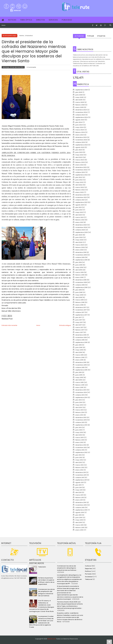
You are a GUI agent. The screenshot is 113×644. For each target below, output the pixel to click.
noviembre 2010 (81, 505)
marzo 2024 (80, 130)
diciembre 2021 (81, 195)
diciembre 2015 (81, 362)
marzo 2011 (79, 495)
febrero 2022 (80, 190)
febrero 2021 (80, 220)
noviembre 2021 (81, 197)
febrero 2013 (80, 440)
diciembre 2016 (81, 335)
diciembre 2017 (81, 307)
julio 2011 (78, 485)
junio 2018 (79, 292)
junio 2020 (79, 237)
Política (88, 571)
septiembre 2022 (82, 175)
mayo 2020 (79, 240)
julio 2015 (79, 372)
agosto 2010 (80, 512)
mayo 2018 (79, 295)
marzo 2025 (80, 102)
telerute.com (52, 639)
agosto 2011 (79, 482)
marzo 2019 (79, 272)
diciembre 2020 (81, 225)
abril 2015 (79, 380)
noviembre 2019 (81, 255)
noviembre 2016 (81, 337)
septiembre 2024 (82, 117)
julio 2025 (79, 92)
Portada (88, 574)
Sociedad (89, 577)
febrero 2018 (80, 302)
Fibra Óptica (26, 20)
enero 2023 (80, 165)
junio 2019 (79, 265)
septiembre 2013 (81, 425)
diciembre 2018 (81, 280)
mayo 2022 (79, 182)
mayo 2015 (79, 377)
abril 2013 (79, 435)
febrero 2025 (80, 105)
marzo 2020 (80, 245)
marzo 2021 (79, 217)
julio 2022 (79, 177)
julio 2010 (79, 515)
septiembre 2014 (81, 397)
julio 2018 (79, 290)
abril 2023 (79, 157)
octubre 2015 (80, 367)
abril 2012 (79, 462)
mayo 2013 (79, 432)
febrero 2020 (80, 247)
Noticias (12, 20)
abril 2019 (79, 270)
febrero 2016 (80, 357)
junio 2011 (79, 488)
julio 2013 (79, 427)
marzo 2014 (80, 410)
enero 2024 (80, 135)
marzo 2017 (79, 327)
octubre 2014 (80, 395)
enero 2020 (80, 250)
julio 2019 (79, 262)
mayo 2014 (79, 405)
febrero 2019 (80, 275)
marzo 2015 (79, 382)
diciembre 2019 (81, 252)
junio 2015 (79, 375)
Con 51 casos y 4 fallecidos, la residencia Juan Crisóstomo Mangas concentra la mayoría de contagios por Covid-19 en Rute (42, 606)
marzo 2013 (79, 437)
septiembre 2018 (81, 287)
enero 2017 (79, 332)
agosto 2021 (80, 205)
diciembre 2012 (81, 445)
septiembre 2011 (81, 480)
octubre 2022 (80, 172)
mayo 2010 (79, 520)
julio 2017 (78, 317)
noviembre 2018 (81, 282)
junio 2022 (79, 180)
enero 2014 (79, 415)
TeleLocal (89, 579)
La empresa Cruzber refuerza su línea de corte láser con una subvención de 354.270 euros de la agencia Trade (41, 622)
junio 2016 (79, 347)
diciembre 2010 (81, 502)
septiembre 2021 (81, 202)
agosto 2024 (80, 120)
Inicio (4, 25)
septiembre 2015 (81, 370)
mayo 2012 (79, 460)
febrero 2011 (80, 498)
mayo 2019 (79, 267)
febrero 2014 (80, 412)
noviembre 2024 (81, 112)
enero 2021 (79, 222)
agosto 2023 (80, 147)
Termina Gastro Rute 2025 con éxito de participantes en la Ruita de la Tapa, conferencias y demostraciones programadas (70, 605)
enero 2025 (80, 107)
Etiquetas (101, 36)
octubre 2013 (80, 422)
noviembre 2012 (81, 447)
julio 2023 (79, 150)
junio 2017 (79, 320)
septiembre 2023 (82, 145)
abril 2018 (79, 297)
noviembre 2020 (81, 227)
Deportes (88, 569)
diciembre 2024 (81, 110)
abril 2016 (79, 352)
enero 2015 (79, 387)
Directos (40, 20)
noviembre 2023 (81, 140)
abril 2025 (79, 100)
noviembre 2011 (81, 475)
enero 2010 (79, 530)
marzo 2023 (80, 160)
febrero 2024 (80, 132)
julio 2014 (79, 400)
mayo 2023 (79, 155)
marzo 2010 (79, 525)
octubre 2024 (80, 115)
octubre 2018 (80, 285)
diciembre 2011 (81, 472)
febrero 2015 (80, 385)
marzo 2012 (79, 465)
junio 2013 (79, 430)
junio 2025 (79, 95)
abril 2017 (79, 325)
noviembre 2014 (81, 392)
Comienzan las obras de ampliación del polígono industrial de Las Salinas (46, 593)
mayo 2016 (79, 350)
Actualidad (79, 36)
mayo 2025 (79, 97)
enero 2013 (79, 442)
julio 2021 (79, 207)
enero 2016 (79, 360)
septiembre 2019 (81, 260)
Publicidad (67, 20)
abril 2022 (79, 185)
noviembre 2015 (81, 365)
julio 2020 (79, 235)
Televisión (42, 567)
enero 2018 (79, 305)
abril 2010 (79, 522)
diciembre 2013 (81, 417)
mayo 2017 (79, 322)
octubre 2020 (80, 230)
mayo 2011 (79, 490)
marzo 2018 (79, 300)
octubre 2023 (80, 142)
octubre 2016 (80, 340)
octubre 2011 (80, 478)
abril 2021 (79, 215)
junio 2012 (79, 457)
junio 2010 (79, 518)
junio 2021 (79, 210)
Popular (91, 36)
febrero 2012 (80, 467)
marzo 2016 (79, 355)
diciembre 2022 (81, 167)
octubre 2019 (80, 257)
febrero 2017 (80, 330)
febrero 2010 (80, 528)
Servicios (53, 20)
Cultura (88, 566)
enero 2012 (79, 470)
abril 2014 (79, 407)
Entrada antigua (65, 325)
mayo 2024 (79, 127)
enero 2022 (80, 192)
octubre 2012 (80, 450)
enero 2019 (79, 277)
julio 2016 (79, 345)
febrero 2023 (80, 162)
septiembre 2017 (81, 315)
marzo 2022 (80, 187)
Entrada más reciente (9, 325)
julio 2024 (79, 122)
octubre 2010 (80, 508)
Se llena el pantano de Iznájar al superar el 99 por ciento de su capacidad (46, 581)
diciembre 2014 (81, 390)
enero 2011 (79, 500)
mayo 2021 (79, 212)
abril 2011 (78, 492)
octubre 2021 (80, 200)
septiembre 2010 (81, 510)
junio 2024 (79, 125)
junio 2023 (79, 152)
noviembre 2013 (81, 420)
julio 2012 (79, 455)
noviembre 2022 (81, 170)
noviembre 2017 (81, 310)
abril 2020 (79, 242)
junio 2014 (79, 402)
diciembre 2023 (81, 137)
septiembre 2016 (81, 342)
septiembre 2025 (82, 90)
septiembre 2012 (81, 452)
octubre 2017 (80, 312)
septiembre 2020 (82, 232)
